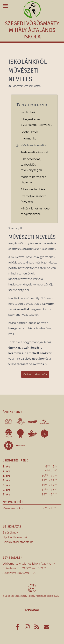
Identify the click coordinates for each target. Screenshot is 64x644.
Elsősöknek (10, 533)
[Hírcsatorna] (37, 628)
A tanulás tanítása (33, 189)
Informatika (29, 139)
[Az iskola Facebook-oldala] (18, 628)
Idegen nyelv (30, 132)
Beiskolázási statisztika (18, 542)
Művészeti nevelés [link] (33, 145)
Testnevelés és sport (35, 152)
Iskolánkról (28, 112)
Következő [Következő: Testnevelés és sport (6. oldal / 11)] (41, 374)
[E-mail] (47, 628)
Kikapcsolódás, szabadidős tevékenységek (31, 165)
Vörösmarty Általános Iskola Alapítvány (29, 564)
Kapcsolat (32, 610)
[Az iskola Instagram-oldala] (28, 628)
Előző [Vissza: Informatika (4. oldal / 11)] (27, 374)
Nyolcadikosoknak (15, 537)
